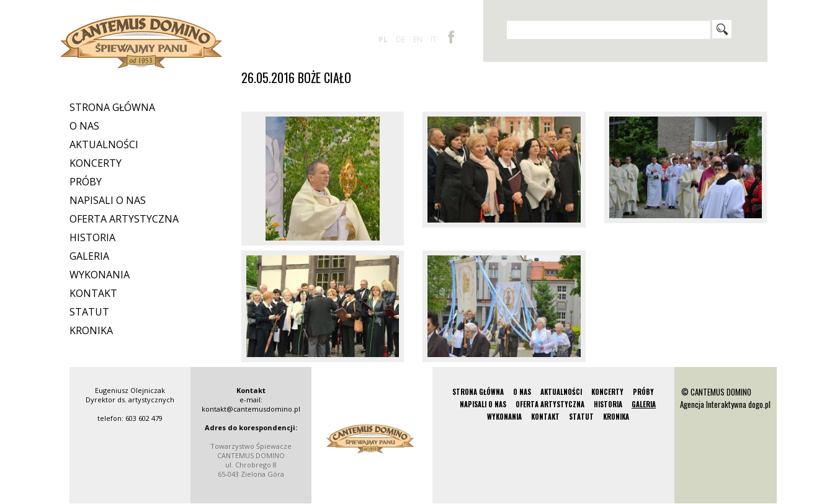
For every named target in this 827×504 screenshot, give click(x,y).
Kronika (91, 330)
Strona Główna (112, 107)
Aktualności (104, 144)
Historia (92, 237)
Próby (86, 182)
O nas (84, 126)
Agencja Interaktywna (713, 404)
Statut (89, 312)
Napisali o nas (108, 200)
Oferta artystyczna (124, 219)
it (434, 39)
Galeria (89, 256)
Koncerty (96, 163)
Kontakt (93, 293)
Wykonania (100, 275)
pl (383, 39)
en (418, 39)
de (400, 39)
